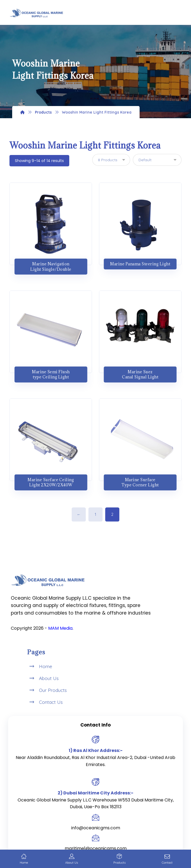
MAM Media (60, 628)
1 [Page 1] (95, 514)
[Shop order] (157, 160)
